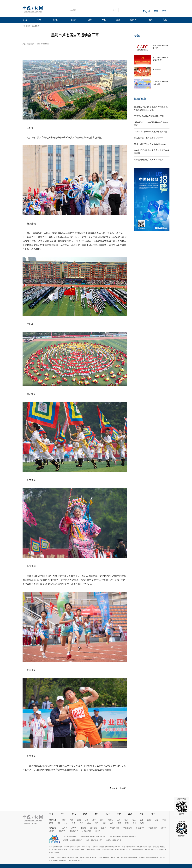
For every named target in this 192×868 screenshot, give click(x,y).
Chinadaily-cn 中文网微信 (181, 829)
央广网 (164, 828)
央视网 (104, 828)
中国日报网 (26, 26)
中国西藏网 (153, 828)
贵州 (104, 823)
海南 (81, 823)
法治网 (98, 831)
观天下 (133, 20)
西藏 (119, 823)
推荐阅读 (140, 99)
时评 (63, 814)
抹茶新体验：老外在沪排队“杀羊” (148, 138)
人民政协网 (87, 831)
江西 (149, 820)
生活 (96, 814)
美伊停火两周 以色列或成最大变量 (149, 116)
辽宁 (94, 820)
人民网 (65, 828)
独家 (141, 814)
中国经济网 (127, 828)
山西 (87, 820)
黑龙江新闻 (35, 26)
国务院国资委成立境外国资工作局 (149, 160)
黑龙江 (110, 820)
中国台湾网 (140, 828)
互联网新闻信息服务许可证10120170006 (93, 836)
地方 (151, 20)
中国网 (83, 828)
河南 (164, 820)
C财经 (73, 20)
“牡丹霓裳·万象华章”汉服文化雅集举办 (151, 132)
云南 (112, 823)
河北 (79, 820)
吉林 (102, 820)
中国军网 (62, 831)
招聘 (153, 814)
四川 (97, 823)
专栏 (104, 20)
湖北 (51, 823)
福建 (141, 820)
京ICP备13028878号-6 (114, 840)
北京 (64, 820)
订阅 (164, 11)
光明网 (52, 831)
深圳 (142, 823)
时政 (39, 20)
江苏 (126, 820)
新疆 (135, 823)
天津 (71, 820)
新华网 (74, 828)
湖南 (59, 823)
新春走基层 (157, 70)
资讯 (55, 20)
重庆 (89, 823)
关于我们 (27, 824)
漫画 (118, 20)
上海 (119, 820)
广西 (74, 823)
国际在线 (93, 828)
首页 (25, 20)
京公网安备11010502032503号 (73, 840)
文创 (165, 20)
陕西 (127, 823)
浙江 (134, 820)
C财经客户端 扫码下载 (181, 807)
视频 (90, 20)
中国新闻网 (74, 831)
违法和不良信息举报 (69, 836)
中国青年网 (115, 828)
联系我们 (35, 824)
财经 (85, 814)
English (147, 11)
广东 (66, 823)
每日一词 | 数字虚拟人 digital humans (150, 144)
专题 (137, 36)
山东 (157, 820)
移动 (156, 11)
